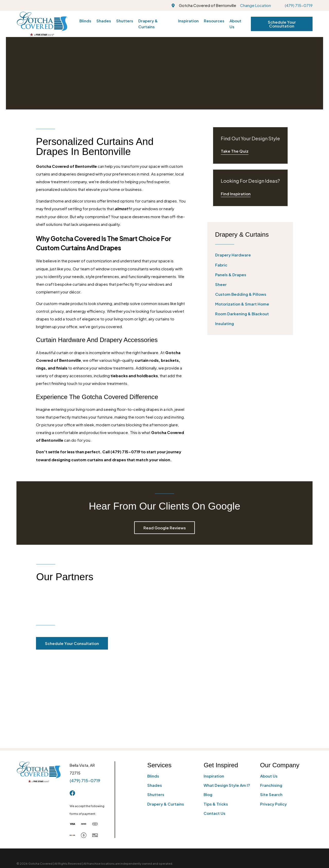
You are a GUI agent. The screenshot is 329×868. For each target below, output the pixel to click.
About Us (269, 695)
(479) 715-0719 (299, 5)
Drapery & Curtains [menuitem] (148, 24)
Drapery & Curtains (166, 723)
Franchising (271, 704)
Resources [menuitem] (214, 21)
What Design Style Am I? (227, 704)
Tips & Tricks (216, 723)
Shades (155, 704)
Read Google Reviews (165, 528)
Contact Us (214, 732)
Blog (208, 714)
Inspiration (214, 695)
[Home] (42, 24)
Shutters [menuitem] (125, 21)
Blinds (153, 695)
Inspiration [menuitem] (188, 21)
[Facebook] (72, 712)
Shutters (156, 714)
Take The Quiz (235, 151)
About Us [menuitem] (235, 24)
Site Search (271, 714)
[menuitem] (250, 255)
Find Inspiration (236, 194)
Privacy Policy (273, 723)
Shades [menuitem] (104, 21)
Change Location (255, 5)
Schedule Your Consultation (282, 24)
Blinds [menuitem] (85, 21)
